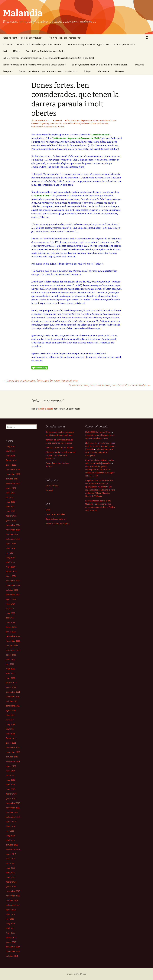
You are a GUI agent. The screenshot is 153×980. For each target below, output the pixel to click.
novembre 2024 (13, 530)
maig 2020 (10, 780)
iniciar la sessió (45, 409)
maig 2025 (10, 502)
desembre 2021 (13, 692)
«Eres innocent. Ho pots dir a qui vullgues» (23, 38)
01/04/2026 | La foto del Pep (98, 432)
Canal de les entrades (55, 514)
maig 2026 (10, 446)
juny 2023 (10, 608)
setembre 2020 (13, 761)
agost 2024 (11, 544)
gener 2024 (11, 576)
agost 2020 (11, 766)
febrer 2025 (11, 516)
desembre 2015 (13, 891)
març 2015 (10, 933)
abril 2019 (10, 840)
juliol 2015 (10, 914)
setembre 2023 (13, 595)
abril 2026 (10, 451)
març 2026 (10, 456)
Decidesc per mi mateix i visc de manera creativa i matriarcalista (48, 71)
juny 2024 (10, 553)
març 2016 (10, 877)
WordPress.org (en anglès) (58, 524)
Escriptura (8, 71)
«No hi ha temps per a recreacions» (65, 38)
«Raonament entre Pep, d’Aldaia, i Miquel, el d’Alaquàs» (99, 452)
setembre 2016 (13, 849)
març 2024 (10, 567)
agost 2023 (11, 599)
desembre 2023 (13, 581)
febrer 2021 (11, 738)
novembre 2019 (13, 808)
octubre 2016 (12, 845)
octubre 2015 (12, 900)
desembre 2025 (13, 469)
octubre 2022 (12, 646)
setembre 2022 (13, 650)
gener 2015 (11, 942)
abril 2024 (10, 562)
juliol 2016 (10, 859)
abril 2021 (10, 729)
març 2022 (10, 678)
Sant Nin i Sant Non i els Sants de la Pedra (45, 51)
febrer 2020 (11, 794)
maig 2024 (10, 557)
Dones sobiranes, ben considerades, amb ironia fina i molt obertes (109, 385)
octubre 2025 (12, 479)
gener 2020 (11, 798)
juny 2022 (10, 664)
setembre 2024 (13, 539)
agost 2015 (11, 910)
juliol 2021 (10, 715)
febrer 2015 (11, 937)
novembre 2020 (13, 752)
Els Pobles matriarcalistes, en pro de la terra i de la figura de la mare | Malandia (100, 446)
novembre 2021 (13, 696)
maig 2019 (10, 835)
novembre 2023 (13, 585)
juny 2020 (10, 775)
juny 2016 (10, 863)
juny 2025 (10, 497)
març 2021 (10, 734)
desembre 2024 (13, 525)
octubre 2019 (12, 812)
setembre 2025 (13, 483)
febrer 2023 (11, 627)
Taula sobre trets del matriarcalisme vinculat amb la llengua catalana (34, 65)
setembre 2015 (13, 905)
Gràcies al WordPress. (76, 974)
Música (16, 51)
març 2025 (10, 511)
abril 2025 (10, 507)
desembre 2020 (13, 747)
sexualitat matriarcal (55, 127)
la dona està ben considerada (95, 123)
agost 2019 (11, 822)
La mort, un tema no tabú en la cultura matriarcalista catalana (100, 65)
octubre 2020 (12, 757)
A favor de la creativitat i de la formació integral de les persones (32, 44)
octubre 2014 (12, 956)
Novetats (120, 71)
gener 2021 (11, 743)
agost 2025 (11, 488)
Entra (48, 510)
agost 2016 (11, 854)
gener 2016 (11, 886)
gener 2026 (11, 465)
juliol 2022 (10, 659)
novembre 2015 (13, 896)
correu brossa (52, 486)
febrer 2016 (11, 882)
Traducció (139, 65)
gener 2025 (11, 520)
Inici (5, 51)
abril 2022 (10, 673)
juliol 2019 (10, 826)
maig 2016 (10, 868)
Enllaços (88, 71)
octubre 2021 (12, 701)
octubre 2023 (12, 590)
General (58, 120)
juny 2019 (10, 831)
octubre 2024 (12, 534)
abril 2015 (10, 928)
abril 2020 (10, 785)
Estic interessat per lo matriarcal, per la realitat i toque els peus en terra (101, 44)
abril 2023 (10, 618)
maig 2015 (10, 924)
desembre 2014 (13, 947)
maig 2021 (10, 724)
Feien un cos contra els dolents (60, 447)
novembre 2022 (13, 641)
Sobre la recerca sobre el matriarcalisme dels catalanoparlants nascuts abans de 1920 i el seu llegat (48, 58)
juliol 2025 (10, 493)
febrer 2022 (11, 683)
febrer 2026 (11, 460)
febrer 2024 (11, 571)
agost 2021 (11, 710)
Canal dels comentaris (55, 519)
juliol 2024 (10, 548)
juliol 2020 (10, 771)
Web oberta (103, 71)
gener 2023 (11, 632)
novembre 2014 (13, 951)
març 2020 (10, 789)
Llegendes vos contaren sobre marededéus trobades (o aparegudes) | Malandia (99, 483)
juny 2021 (10, 720)
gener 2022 (11, 687)
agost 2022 (11, 655)
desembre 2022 (13, 636)
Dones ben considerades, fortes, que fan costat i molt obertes (41, 381)
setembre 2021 (13, 706)
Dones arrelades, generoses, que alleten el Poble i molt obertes (100, 507)
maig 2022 (10, 669)
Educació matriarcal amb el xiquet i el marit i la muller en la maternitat (61, 455)
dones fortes (56, 123)
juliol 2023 (10, 604)
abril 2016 (10, 873)
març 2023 (10, 622)
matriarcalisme (38, 127)
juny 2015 (10, 919)
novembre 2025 (13, 474)
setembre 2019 (13, 817)
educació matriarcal (72, 123)
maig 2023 (10, 613)
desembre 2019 (13, 803)
